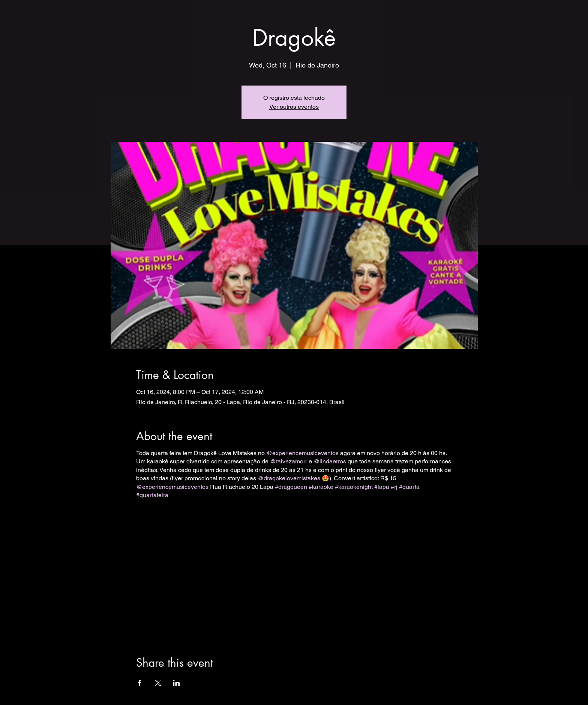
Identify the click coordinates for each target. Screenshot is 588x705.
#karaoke (321, 487)
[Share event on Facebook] (140, 683)
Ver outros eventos (294, 107)
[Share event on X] (158, 683)
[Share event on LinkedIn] (176, 683)
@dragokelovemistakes (289, 478)
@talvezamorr (289, 461)
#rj (394, 487)
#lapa (382, 487)
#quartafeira (152, 495)
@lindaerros (330, 461)
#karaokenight (354, 487)
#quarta (409, 487)
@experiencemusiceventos (302, 453)
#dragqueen (291, 487)
